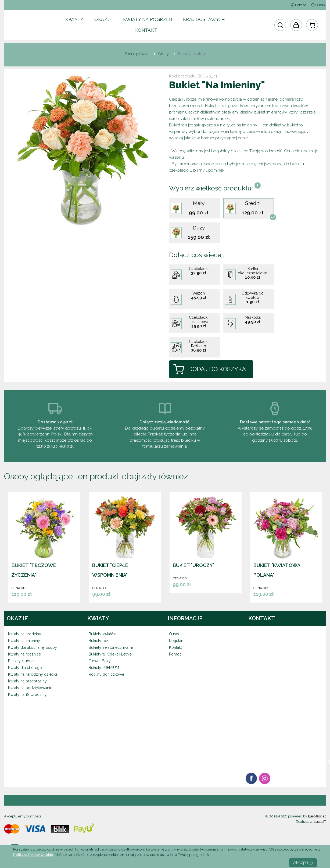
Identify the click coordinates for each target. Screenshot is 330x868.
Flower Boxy (100, 661)
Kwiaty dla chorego (25, 668)
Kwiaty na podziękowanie (30, 688)
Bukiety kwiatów (103, 634)
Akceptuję (303, 862)
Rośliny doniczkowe (106, 674)
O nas (318, 5)
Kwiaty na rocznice (24, 654)
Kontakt (146, 30)
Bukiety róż (98, 641)
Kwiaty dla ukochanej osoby (33, 647)
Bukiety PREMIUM (104, 668)
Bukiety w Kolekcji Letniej (111, 654)
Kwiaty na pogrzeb (148, 20)
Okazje (103, 20)
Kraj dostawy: (205, 20)
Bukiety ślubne (21, 661)
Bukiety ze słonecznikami (111, 647)
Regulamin (178, 641)
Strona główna (137, 54)
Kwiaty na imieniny (24, 641)
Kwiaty (74, 20)
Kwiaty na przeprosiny (27, 681)
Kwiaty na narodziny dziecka (33, 674)
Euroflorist (317, 816)
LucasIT (320, 822)
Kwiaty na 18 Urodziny (27, 695)
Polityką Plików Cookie (33, 855)
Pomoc (299, 5)
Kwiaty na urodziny (25, 634)
